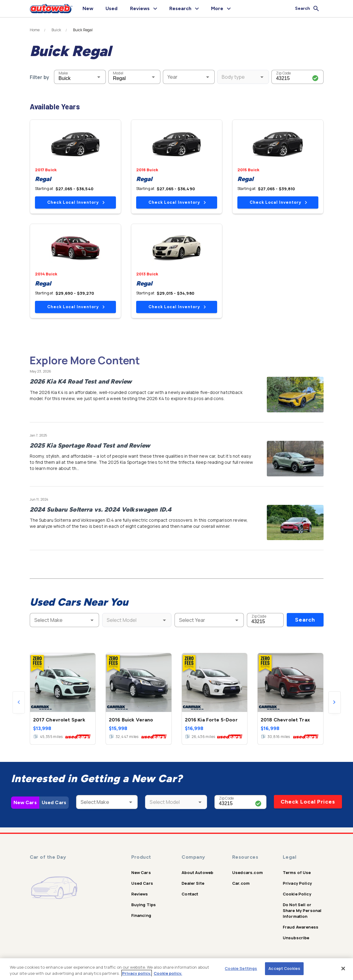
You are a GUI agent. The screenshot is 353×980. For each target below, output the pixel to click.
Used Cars (54, 802)
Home (35, 30)
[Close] (343, 968)
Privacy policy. (137, 973)
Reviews (140, 894)
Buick (56, 30)
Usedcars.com (247, 872)
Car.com (241, 883)
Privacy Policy (297, 883)
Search (305, 620)
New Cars (25, 802)
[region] (176, 969)
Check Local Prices (308, 802)
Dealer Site (193, 883)
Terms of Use (297, 872)
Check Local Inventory (76, 202)
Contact (190, 894)
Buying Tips (144, 905)
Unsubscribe (296, 938)
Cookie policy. (168, 973)
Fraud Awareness (301, 927)
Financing (141, 915)
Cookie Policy (297, 894)
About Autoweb (197, 872)
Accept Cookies (284, 968)
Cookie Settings (241, 968)
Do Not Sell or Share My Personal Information (302, 910)
